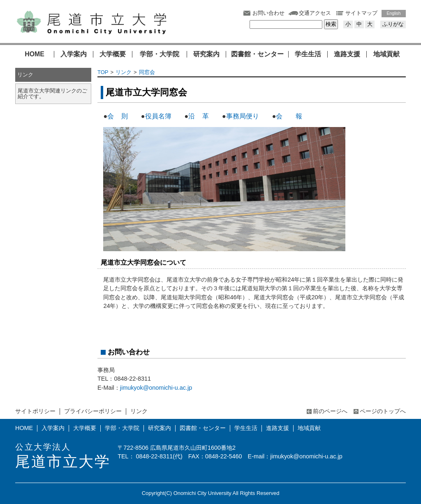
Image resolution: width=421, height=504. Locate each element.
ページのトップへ (383, 411)
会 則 (118, 116)
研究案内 (206, 54)
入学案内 (74, 54)
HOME (35, 54)
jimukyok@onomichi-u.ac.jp (156, 388)
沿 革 (199, 116)
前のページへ (330, 411)
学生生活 (308, 54)
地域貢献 (386, 54)
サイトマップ (361, 13)
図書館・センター (257, 54)
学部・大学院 (160, 54)
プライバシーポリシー (93, 411)
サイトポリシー (35, 411)
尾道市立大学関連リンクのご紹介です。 (52, 94)
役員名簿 (158, 116)
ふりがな (393, 24)
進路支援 (347, 54)
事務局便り (243, 116)
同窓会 (147, 72)
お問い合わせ (268, 13)
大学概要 (113, 54)
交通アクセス (315, 13)
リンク (124, 72)
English (394, 13)
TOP (103, 72)
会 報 (290, 116)
